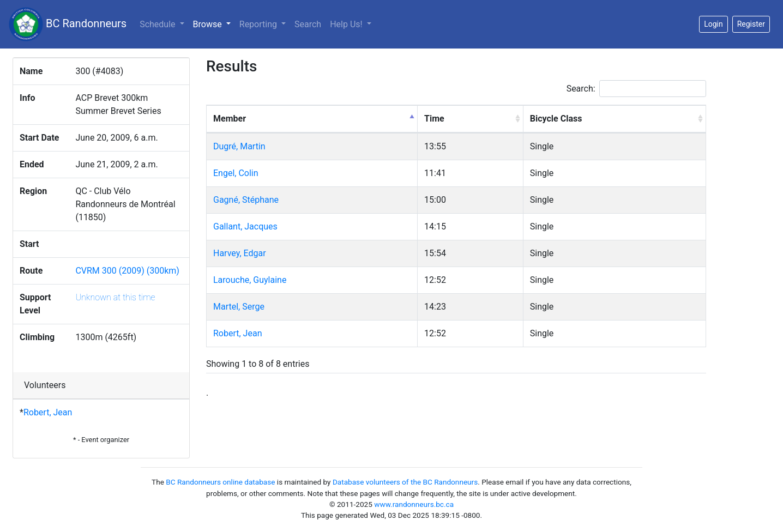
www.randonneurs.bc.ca (414, 504)
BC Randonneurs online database (220, 482)
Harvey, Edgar (240, 253)
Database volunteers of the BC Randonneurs (405, 482)
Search (308, 24)
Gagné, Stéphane (246, 200)
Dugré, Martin (239, 146)
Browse (214, 23)
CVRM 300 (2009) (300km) (127, 271)
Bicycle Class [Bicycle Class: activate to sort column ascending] (556, 119)
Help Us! (347, 24)
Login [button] (713, 24)
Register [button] (751, 24)
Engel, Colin (236, 173)
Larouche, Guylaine (250, 280)
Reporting (259, 24)
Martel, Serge (239, 307)
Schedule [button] (158, 24)
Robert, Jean (48, 412)
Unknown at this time (115, 297)
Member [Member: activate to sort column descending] (230, 119)
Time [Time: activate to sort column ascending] (434, 119)
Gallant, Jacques (245, 226)
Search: (636, 89)
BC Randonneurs (68, 24)
